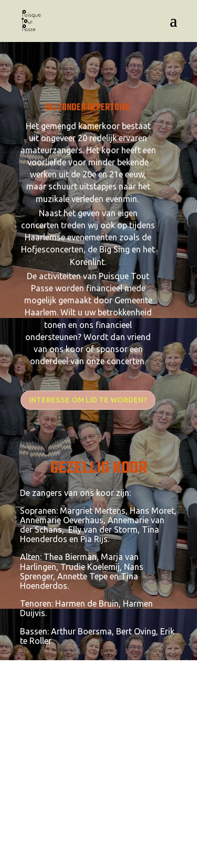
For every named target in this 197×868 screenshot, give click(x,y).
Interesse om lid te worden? (88, 400)
